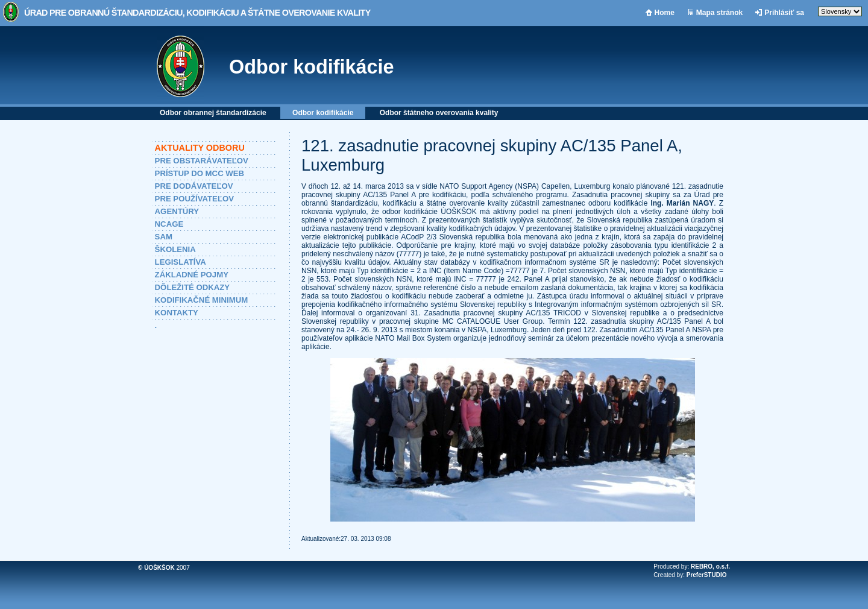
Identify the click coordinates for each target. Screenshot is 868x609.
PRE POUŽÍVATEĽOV (194, 199)
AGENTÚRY (177, 211)
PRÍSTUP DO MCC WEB (200, 173)
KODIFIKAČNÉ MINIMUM (202, 300)
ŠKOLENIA (175, 249)
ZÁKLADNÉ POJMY (192, 275)
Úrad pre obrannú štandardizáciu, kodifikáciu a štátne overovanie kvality (197, 13)
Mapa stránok (719, 13)
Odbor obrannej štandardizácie (213, 113)
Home (665, 13)
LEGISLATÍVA (181, 262)
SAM (164, 237)
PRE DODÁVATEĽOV (194, 186)
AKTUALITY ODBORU (200, 148)
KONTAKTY (177, 313)
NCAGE (169, 224)
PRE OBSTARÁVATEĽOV (202, 161)
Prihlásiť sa (784, 13)
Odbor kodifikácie (312, 67)
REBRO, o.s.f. (710, 566)
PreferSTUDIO (707, 575)
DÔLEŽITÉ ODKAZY (193, 287)
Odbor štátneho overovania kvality (439, 113)
